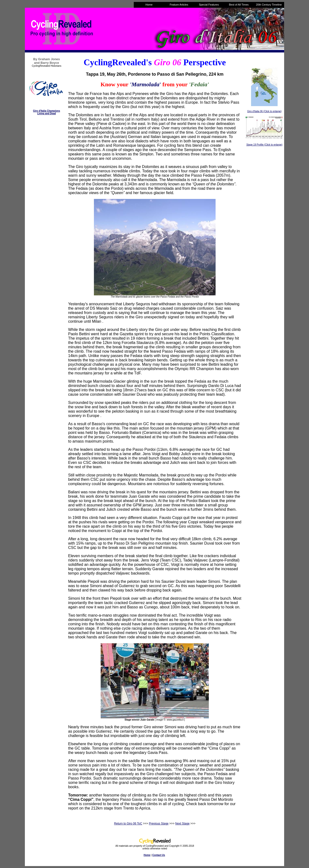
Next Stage (182, 824)
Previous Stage (159, 824)
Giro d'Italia (254, 111)
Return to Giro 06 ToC (128, 824)
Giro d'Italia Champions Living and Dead (47, 112)
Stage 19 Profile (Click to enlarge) (264, 145)
